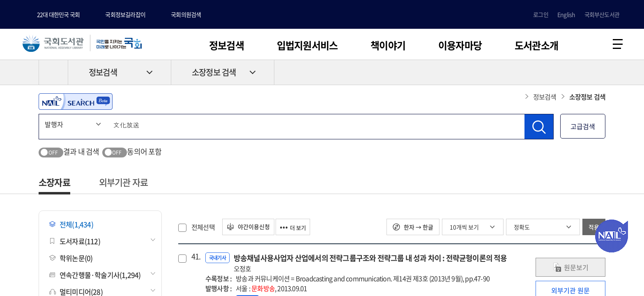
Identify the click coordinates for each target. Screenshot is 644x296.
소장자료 (54, 184)
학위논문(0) (71, 260)
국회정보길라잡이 (125, 14)
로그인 (541, 14)
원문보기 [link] (570, 269)
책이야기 (388, 45)
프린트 (570, 74)
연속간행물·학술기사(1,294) (95, 277)
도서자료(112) (75, 243)
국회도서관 (57, 44)
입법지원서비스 (307, 45)
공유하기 (599, 74)
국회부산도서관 (602, 14)
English (566, 14)
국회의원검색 (186, 14)
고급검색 (583, 128)
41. (195, 259)
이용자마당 (460, 45)
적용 (594, 229)
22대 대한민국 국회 (58, 14)
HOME (53, 74)
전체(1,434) (71, 226)
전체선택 (203, 229)
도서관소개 (536, 45)
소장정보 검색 (214, 75)
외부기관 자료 (123, 184)
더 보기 (301, 229)
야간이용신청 (251, 229)
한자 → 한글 (413, 229)
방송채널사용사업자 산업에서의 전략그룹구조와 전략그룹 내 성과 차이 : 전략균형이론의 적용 (370, 265)
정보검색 (227, 45)
